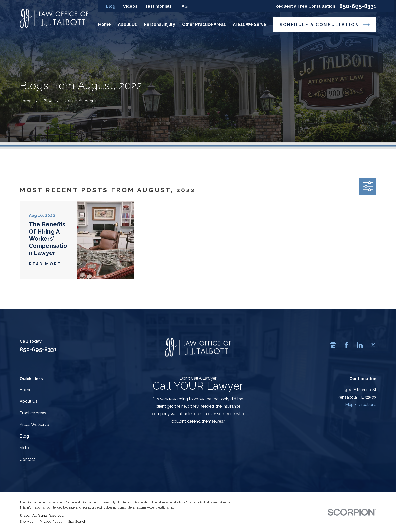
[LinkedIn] (360, 345)
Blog (111, 6)
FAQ (183, 6)
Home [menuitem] (105, 24)
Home (26, 390)
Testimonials (158, 6)
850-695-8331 (358, 6)
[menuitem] (27, 521)
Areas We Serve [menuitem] (250, 24)
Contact (27, 459)
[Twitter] (373, 345)
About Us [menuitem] (127, 24)
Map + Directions (361, 404)
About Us (29, 401)
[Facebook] (346, 345)
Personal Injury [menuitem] (159, 24)
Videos (130, 6)
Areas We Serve (34, 424)
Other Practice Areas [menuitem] (204, 24)
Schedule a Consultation (325, 25)
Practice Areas (33, 413)
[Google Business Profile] (333, 345)
